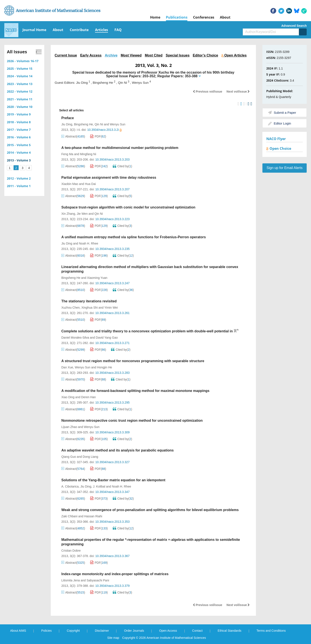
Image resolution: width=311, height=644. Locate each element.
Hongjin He (105, 367)
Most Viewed (131, 55)
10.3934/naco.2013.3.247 (112, 283)
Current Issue (66, 55)
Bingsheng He (83, 124)
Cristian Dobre (71, 551)
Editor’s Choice (205, 55)
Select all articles (69, 110)
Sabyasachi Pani (98, 580)
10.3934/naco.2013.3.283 (112, 373)
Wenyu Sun (117, 124)
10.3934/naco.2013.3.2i (104, 130)
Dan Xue (67, 367)
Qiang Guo (69, 457)
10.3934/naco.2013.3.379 (112, 586)
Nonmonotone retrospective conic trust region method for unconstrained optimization (132, 421)
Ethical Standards (230, 631)
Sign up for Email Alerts (284, 168)
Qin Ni (99, 124)
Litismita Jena (71, 580)
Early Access (91, 55)
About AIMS (18, 631)
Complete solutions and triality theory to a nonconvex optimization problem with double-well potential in (150, 331)
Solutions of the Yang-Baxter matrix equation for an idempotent (113, 480)
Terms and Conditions (271, 631)
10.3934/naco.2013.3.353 (112, 522)
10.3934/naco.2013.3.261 (112, 313)
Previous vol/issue (207, 92)
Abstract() (73, 136)
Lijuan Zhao (69, 427)
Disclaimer (102, 631)
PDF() (98, 136)
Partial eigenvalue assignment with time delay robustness (109, 178)
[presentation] (236, 331)
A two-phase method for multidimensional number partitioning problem (120, 148)
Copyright (73, 631)
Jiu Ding (67, 124)
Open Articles (234, 55)
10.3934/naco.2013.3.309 (112, 432)
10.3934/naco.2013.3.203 (112, 159)
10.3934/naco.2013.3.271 (112, 343)
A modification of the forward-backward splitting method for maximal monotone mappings (135, 391)
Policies (46, 631)
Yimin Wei (111, 308)
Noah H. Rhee (89, 243)
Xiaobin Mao (70, 184)
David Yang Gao (107, 338)
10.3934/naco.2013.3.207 (112, 189)
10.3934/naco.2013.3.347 (112, 492)
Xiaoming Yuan (97, 278)
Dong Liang (90, 457)
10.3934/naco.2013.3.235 (112, 249)
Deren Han (89, 397)
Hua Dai (90, 184)
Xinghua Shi (90, 308)
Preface (68, 118)
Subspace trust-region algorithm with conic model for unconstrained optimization (128, 207)
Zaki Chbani (69, 516)
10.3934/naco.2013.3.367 (112, 556)
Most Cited (154, 55)
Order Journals (134, 631)
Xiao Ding (68, 397)
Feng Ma (67, 154)
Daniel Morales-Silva (75, 338)
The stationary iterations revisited (89, 301)
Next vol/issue (238, 92)
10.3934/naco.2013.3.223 (112, 219)
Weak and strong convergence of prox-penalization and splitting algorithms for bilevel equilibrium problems (150, 510)
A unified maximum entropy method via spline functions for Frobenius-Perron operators (134, 237)
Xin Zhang (68, 214)
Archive (111, 55)
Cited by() (122, 166)
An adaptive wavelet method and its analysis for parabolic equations (117, 450)
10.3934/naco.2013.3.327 (112, 462)
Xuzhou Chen (71, 308)
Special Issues (178, 55)
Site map (113, 638)
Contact (197, 631)
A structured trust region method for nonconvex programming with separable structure (133, 361)
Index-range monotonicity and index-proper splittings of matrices (115, 574)
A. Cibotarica (70, 486)
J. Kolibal (99, 486)
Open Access (168, 631)
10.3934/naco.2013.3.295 (112, 402)
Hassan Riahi (93, 516)
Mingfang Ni (88, 154)
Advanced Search (294, 26)
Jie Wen (82, 214)
